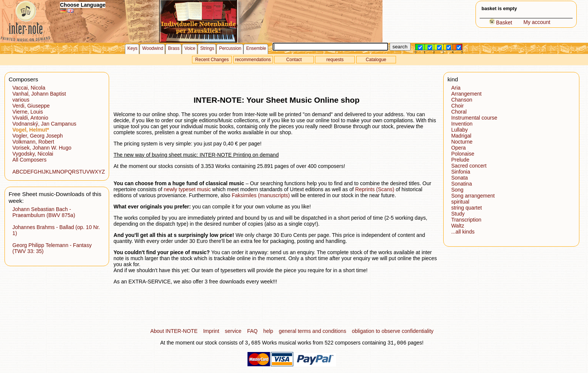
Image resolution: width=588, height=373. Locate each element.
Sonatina (461, 184)
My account (537, 22)
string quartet (466, 208)
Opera (458, 148)
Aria (456, 88)
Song (457, 190)
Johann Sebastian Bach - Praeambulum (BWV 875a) (44, 212)
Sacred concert (469, 166)
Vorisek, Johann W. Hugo (42, 148)
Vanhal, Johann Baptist (39, 94)
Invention (462, 124)
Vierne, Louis (28, 112)
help (268, 331)
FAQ (252, 331)
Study (458, 214)
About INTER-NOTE (174, 331)
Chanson (462, 100)
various (21, 100)
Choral (459, 112)
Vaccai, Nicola (29, 88)
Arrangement (466, 94)
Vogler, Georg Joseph (38, 136)
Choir (457, 106)
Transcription (466, 220)
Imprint (211, 331)
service (233, 331)
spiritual (460, 202)
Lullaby (459, 130)
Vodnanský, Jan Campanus (44, 124)
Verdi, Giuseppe (31, 106)
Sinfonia (461, 172)
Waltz (457, 226)
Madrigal (461, 136)
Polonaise (463, 154)
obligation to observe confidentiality (393, 331)
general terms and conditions (312, 331)
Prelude (460, 160)
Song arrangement (473, 196)
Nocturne (462, 142)
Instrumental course (474, 118)
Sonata (459, 178)
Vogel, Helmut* (31, 130)
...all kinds (463, 232)
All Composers (29, 160)
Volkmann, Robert (33, 142)
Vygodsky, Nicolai (33, 154)
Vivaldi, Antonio (30, 118)
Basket (501, 22)
